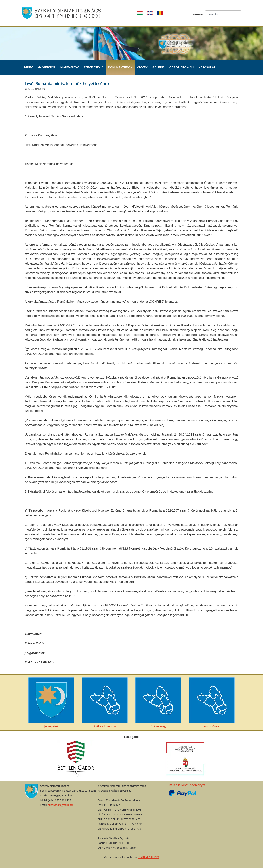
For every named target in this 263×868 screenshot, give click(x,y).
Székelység (158, 703)
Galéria (159, 67)
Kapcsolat (207, 67)
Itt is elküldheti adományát (187, 785)
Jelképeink (51, 703)
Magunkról (47, 67)
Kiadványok (70, 67)
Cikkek (142, 67)
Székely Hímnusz (105, 703)
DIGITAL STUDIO (149, 857)
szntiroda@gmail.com (61, 805)
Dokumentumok (120, 67)
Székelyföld (94, 67)
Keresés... (199, 14)
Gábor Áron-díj (182, 67)
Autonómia (212, 703)
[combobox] (223, 14)
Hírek (29, 67)
